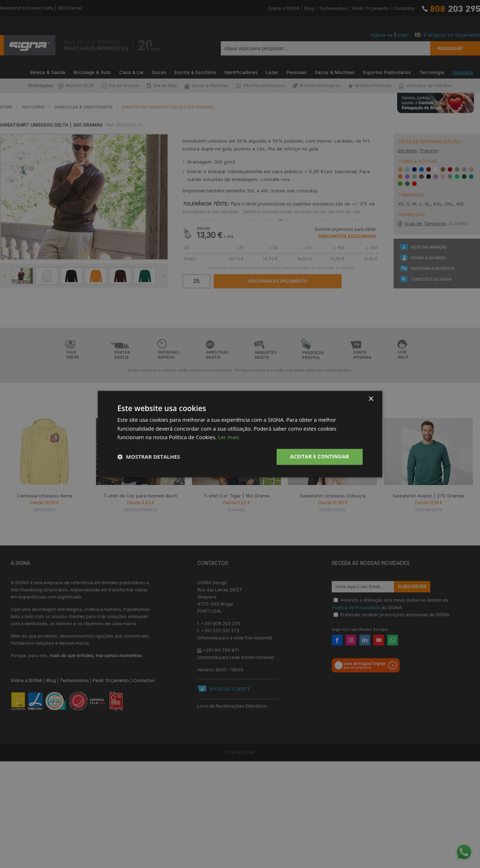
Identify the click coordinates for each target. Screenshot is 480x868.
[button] (149, 457)
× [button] (371, 399)
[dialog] (240, 434)
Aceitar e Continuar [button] (320, 456)
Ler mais (228, 437)
